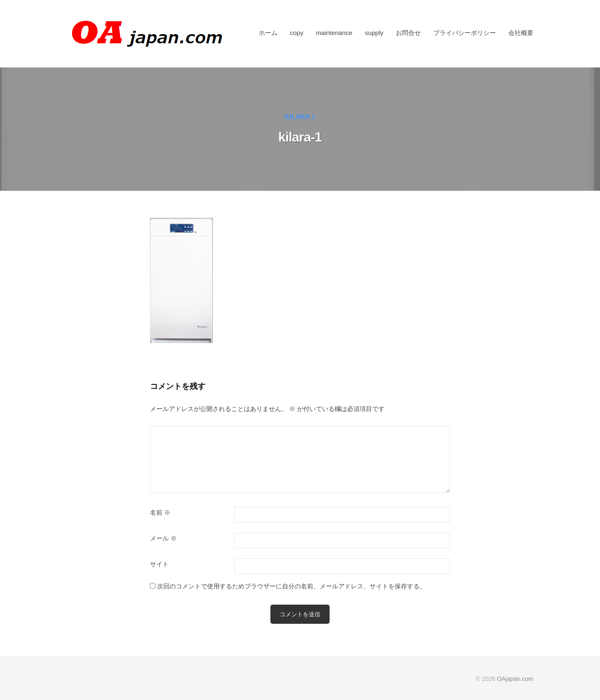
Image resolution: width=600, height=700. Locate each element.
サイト (159, 564)
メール (163, 538)
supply (374, 33)
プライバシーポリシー (465, 33)
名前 (160, 513)
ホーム (268, 33)
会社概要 (521, 33)
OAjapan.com (515, 679)
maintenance (334, 33)
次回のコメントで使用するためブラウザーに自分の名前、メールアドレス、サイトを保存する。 (291, 586)
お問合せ (408, 33)
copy (297, 33)
